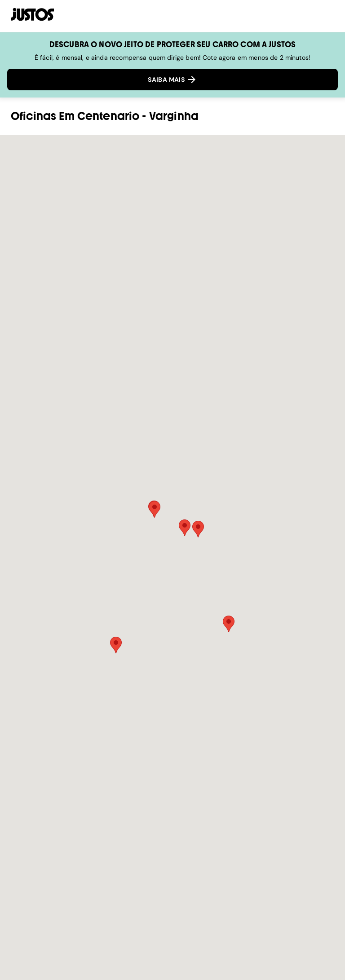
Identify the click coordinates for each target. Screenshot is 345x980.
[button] (185, 528)
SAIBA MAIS (172, 80)
